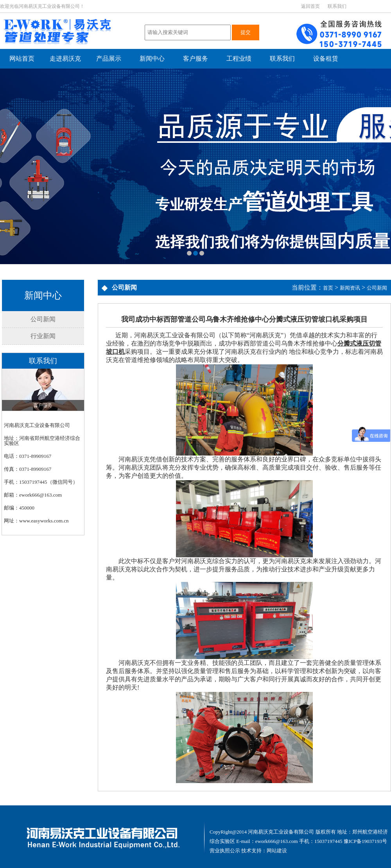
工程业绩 (239, 59)
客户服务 (195, 59)
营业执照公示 (225, 851)
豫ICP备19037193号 (365, 841)
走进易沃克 (65, 59)
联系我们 (337, 6)
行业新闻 (43, 336)
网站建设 (277, 851)
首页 (328, 288)
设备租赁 (326, 59)
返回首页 (310, 6)
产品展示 (109, 59)
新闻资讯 (350, 288)
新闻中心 (152, 59)
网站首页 (22, 59)
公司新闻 (43, 319)
